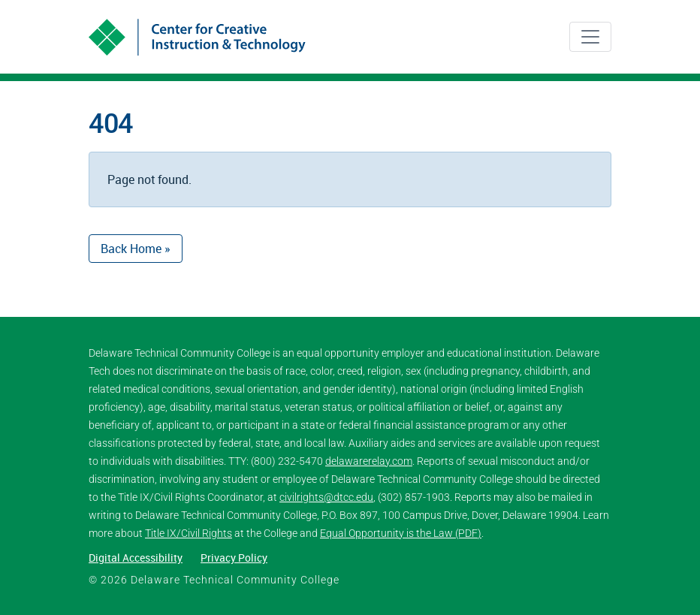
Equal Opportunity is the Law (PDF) (401, 533)
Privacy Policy (234, 558)
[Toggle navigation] (590, 37)
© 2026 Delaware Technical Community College (214, 580)
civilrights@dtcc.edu (326, 497)
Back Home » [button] (136, 249)
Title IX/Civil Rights (189, 533)
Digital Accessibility (136, 558)
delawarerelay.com (369, 461)
